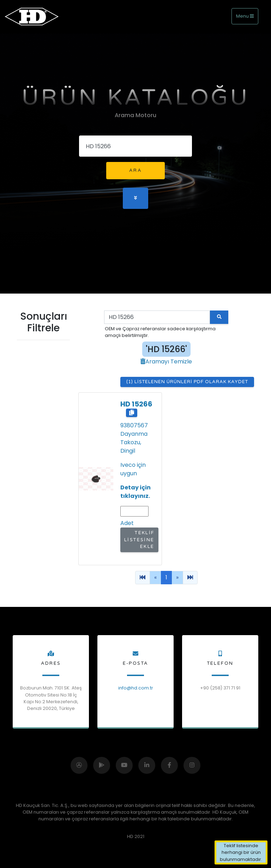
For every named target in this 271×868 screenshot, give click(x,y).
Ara (135, 170)
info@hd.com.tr (136, 688)
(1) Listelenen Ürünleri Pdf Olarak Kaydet (187, 382)
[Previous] (143, 578)
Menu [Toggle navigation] (245, 16)
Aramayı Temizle (166, 361)
